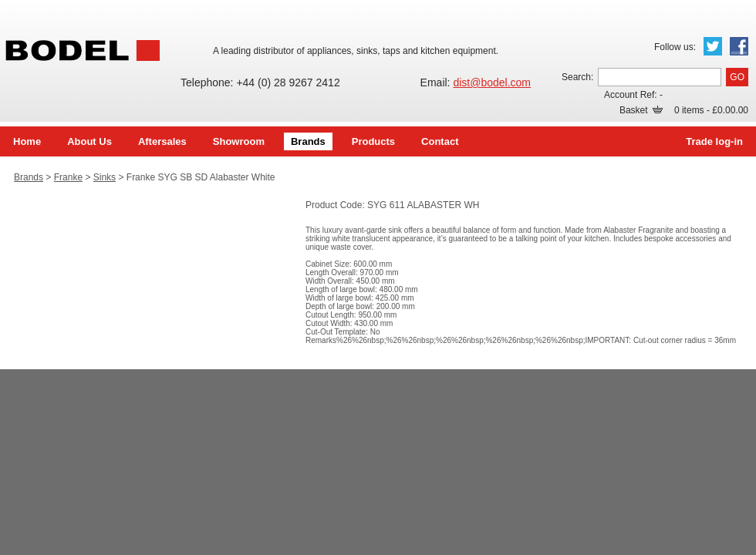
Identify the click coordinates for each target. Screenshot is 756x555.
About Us (89, 141)
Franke (68, 177)
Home (27, 141)
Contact (440, 141)
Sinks (105, 177)
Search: (577, 77)
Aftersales (162, 141)
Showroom (239, 141)
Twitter (713, 46)
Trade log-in (714, 141)
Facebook (739, 46)
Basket (641, 110)
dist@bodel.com (492, 82)
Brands (308, 141)
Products (373, 141)
